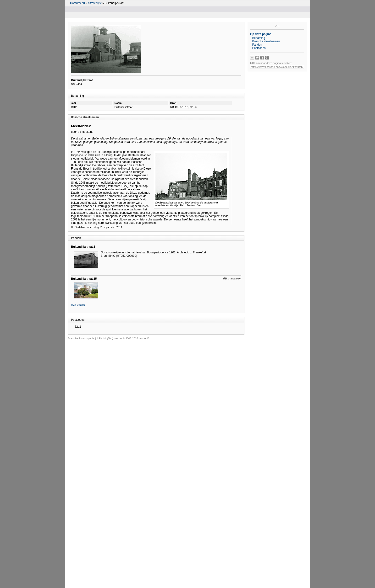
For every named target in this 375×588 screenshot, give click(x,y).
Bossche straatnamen (266, 41)
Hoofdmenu (77, 3)
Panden (257, 45)
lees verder (78, 305)
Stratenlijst (95, 3)
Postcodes (259, 48)
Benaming (259, 38)
